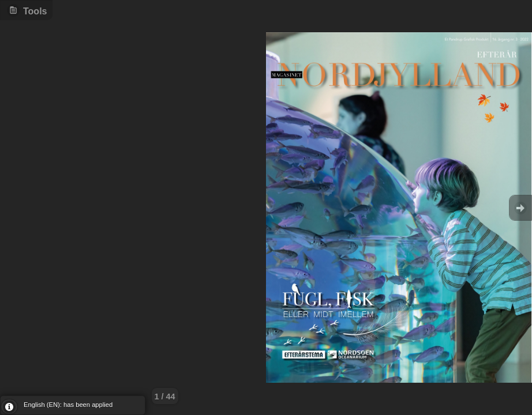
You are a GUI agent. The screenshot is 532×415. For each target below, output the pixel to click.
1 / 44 (165, 397)
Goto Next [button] (520, 208)
